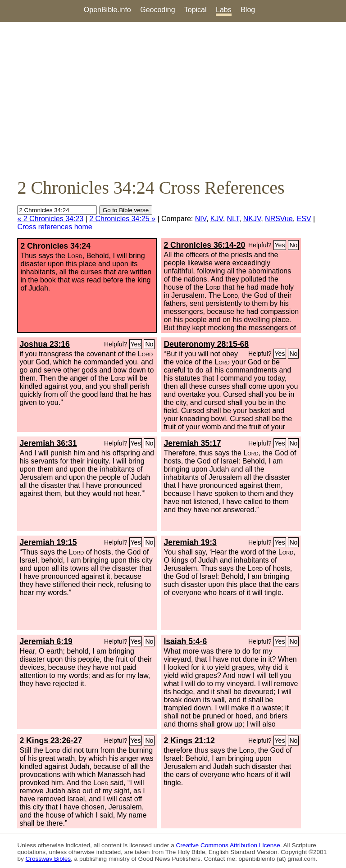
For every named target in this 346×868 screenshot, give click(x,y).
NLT (233, 219)
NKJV (252, 219)
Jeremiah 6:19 (46, 641)
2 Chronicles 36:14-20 (204, 245)
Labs (224, 10)
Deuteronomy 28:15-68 (206, 344)
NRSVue (279, 219)
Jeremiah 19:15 (48, 542)
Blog (248, 10)
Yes (280, 245)
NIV (201, 219)
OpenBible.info (107, 10)
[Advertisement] (173, 100)
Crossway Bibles (48, 859)
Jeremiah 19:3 (190, 542)
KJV (217, 219)
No (293, 245)
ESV (304, 219)
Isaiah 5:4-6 (185, 641)
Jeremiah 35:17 (192, 443)
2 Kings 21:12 (189, 741)
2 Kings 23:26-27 (51, 741)
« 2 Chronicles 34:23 (50, 219)
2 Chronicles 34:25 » (122, 219)
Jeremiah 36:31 (48, 443)
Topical (196, 10)
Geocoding (157, 10)
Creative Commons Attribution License (228, 845)
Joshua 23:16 (44, 344)
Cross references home (55, 227)
